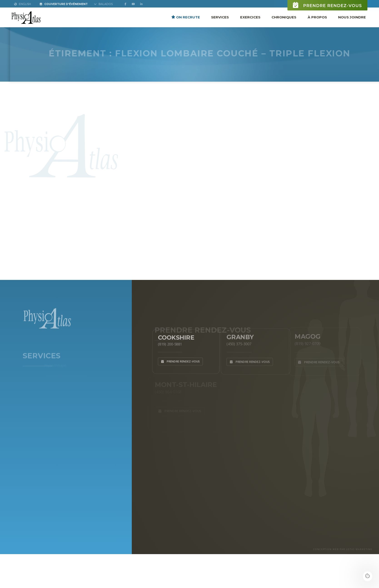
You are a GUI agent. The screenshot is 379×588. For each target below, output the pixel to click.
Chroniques (284, 17)
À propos (317, 17)
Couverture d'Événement (64, 4)
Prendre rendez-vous (327, 5)
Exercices (250, 17)
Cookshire (175, 336)
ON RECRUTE (186, 17)
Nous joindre (352, 17)
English (22, 4)
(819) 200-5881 (168, 343)
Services (220, 17)
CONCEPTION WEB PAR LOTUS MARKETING (343, 549)
